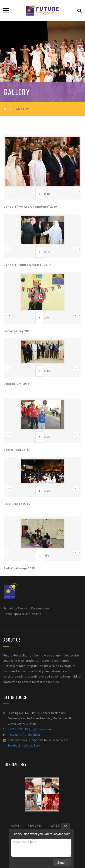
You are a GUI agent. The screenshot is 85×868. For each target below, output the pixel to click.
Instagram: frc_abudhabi (24, 735)
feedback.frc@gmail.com (25, 746)
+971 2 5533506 (18, 729)
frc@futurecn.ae (41, 729)
